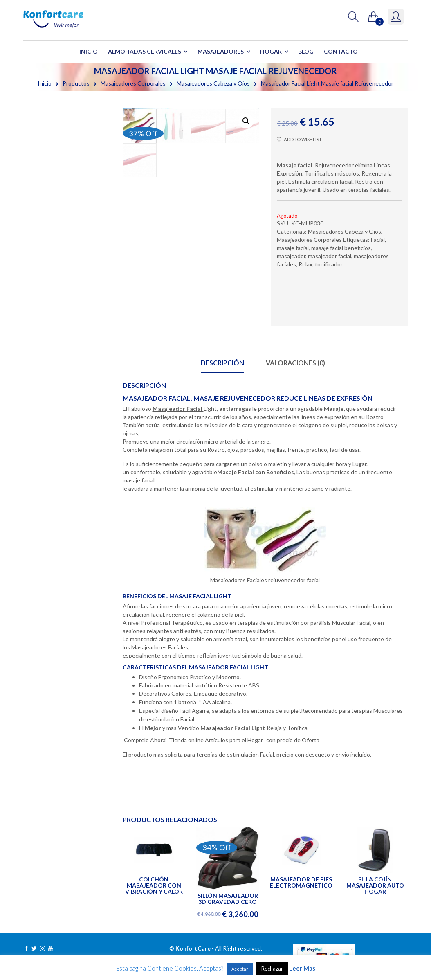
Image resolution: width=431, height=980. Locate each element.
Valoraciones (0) (295, 363)
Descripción (222, 363)
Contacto (341, 51)
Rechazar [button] (272, 969)
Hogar (271, 51)
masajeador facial (330, 256)
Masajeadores (221, 51)
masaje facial (293, 248)
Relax (305, 264)
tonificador (329, 264)
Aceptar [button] (240, 969)
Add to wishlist (299, 139)
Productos (76, 83)
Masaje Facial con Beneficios (256, 472)
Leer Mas (302, 968)
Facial (378, 240)
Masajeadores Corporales (133, 83)
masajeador (291, 256)
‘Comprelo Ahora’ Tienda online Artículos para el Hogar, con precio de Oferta (221, 740)
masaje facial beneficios (341, 248)
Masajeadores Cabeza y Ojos (213, 83)
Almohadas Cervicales (145, 51)
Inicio (89, 51)
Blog (306, 51)
